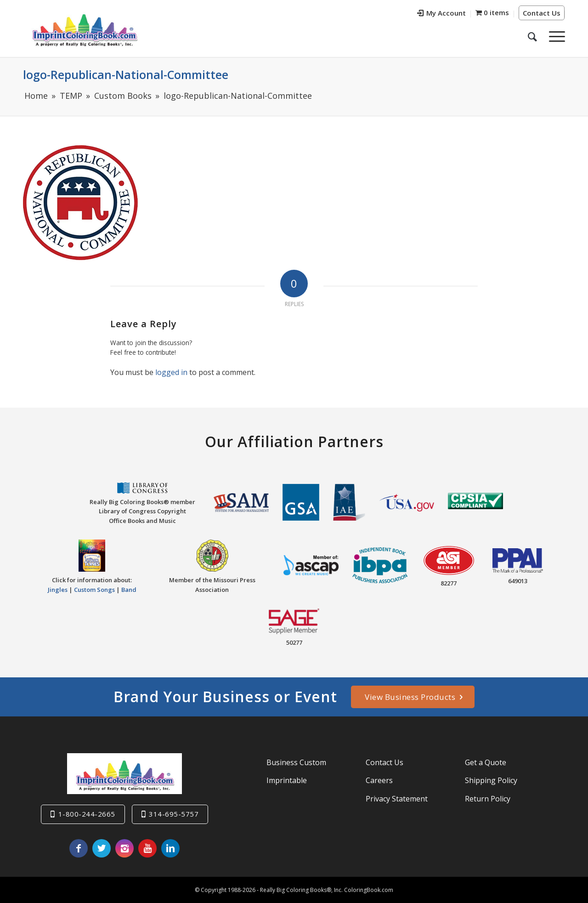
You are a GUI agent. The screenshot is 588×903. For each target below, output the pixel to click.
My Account (441, 13)
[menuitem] (442, 14)
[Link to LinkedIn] (170, 848)
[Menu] (554, 36)
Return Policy (488, 798)
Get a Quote (486, 762)
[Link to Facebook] (79, 848)
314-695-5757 (174, 814)
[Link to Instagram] (124, 848)
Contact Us (542, 13)
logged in (171, 372)
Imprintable (287, 780)
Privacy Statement (397, 798)
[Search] (532, 36)
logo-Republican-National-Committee (126, 74)
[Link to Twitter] (102, 848)
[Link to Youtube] (147, 848)
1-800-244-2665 (87, 814)
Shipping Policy (491, 780)
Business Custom (296, 762)
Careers (379, 780)
